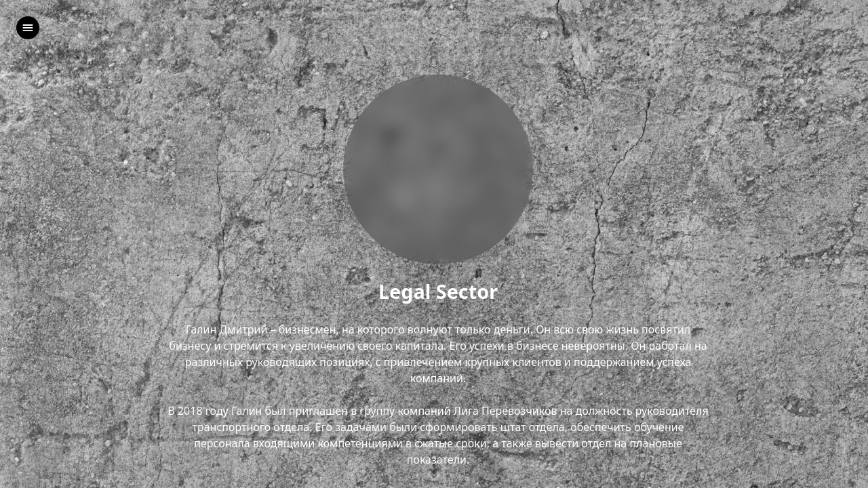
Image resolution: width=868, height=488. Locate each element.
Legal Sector (438, 292)
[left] (28, 28)
